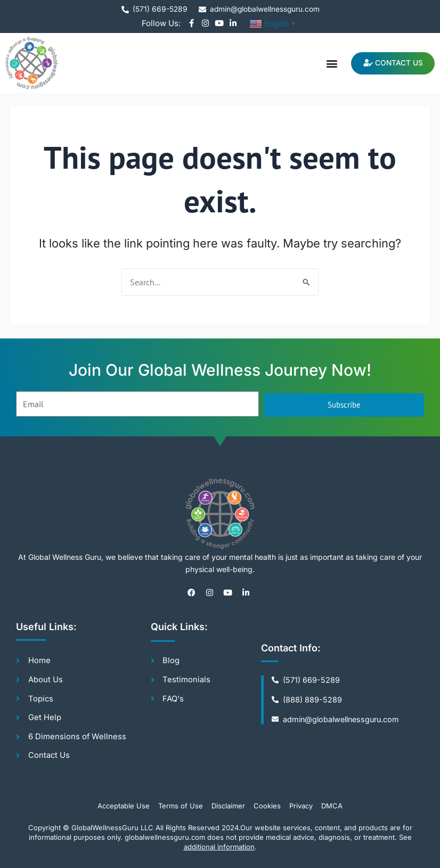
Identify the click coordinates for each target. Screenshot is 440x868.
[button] (328, 63)
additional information (219, 847)
